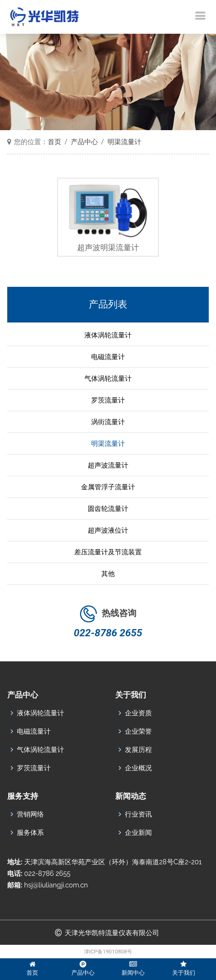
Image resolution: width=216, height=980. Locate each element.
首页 (54, 142)
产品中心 (84, 142)
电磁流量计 (108, 357)
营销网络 (30, 814)
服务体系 (30, 832)
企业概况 (138, 768)
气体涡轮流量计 (108, 378)
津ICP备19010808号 (108, 952)
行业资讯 (138, 814)
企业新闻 (138, 832)
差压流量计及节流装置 (108, 552)
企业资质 (138, 713)
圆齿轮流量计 (108, 509)
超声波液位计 (108, 530)
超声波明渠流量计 (108, 248)
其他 (108, 574)
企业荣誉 (138, 731)
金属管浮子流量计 (108, 487)
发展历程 (138, 750)
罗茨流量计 (108, 400)
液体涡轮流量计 (108, 335)
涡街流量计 (108, 422)
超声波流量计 (108, 465)
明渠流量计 (124, 142)
